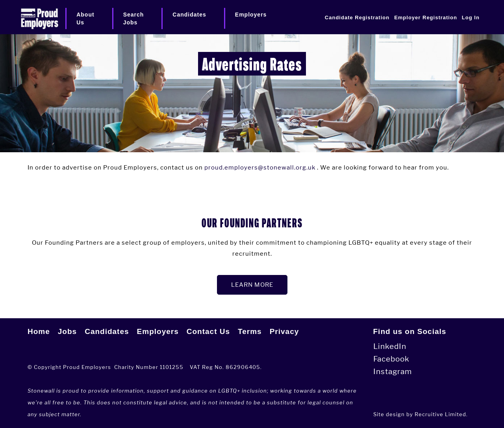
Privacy (284, 331)
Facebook (391, 359)
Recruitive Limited (440, 414)
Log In (471, 18)
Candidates (107, 331)
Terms (250, 331)
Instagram (393, 372)
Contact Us (208, 331)
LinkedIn (390, 346)
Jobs (67, 331)
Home (39, 331)
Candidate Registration (357, 18)
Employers (158, 331)
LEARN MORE (252, 285)
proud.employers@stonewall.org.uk (260, 167)
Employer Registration (426, 18)
